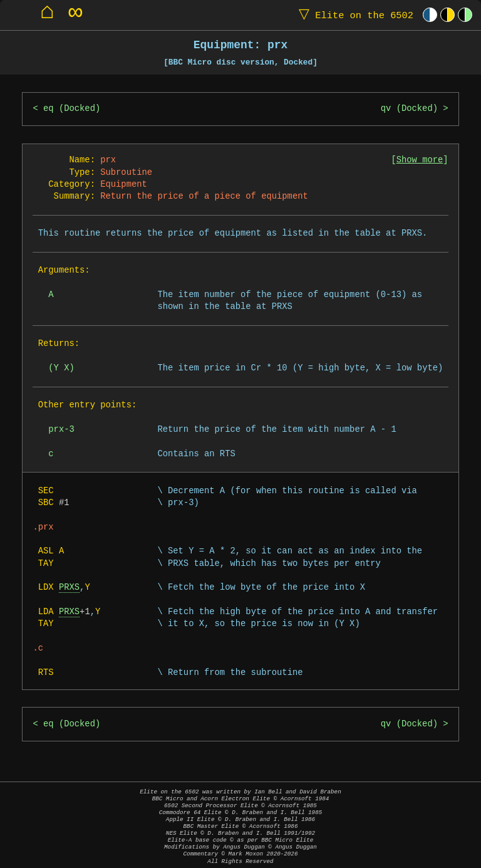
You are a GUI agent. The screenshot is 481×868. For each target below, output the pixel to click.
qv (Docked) (409, 109)
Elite (353, 15)
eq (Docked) (72, 109)
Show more (420, 160)
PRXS (69, 588)
